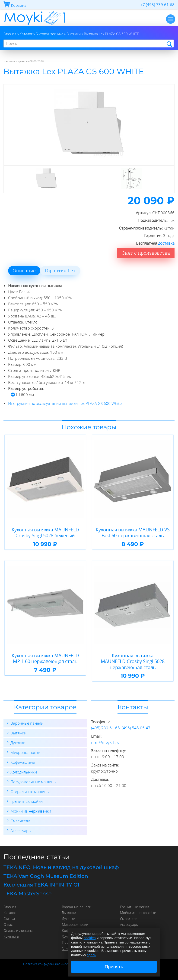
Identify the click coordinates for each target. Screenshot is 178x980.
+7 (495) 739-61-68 (157, 5)
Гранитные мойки (27, 801)
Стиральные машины (30, 792)
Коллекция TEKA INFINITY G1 (41, 885)
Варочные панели (27, 723)
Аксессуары (21, 831)
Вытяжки (18, 733)
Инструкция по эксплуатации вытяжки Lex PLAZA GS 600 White (65, 403)
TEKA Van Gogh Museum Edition (46, 876)
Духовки (18, 743)
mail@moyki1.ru (105, 742)
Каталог (10, 913)
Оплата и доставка (19, 930)
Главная (10, 907)
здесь (92, 955)
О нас (8, 924)
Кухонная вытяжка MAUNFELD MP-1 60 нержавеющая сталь (45, 658)
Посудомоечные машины (33, 782)
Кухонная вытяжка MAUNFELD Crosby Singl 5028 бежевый (45, 533)
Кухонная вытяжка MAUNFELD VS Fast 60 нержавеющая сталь (133, 533)
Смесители (20, 821)
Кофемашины (23, 762)
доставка (166, 243)
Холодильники (24, 772)
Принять (114, 967)
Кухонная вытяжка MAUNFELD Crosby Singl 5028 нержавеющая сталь (133, 662)
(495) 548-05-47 (136, 728)
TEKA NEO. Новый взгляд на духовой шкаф (61, 867)
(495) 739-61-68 (105, 728)
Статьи (9, 919)
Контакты (11, 936)
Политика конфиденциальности (47, 964)
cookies (90, 938)
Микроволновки (25, 752)
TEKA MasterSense (27, 894)
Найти (169, 44)
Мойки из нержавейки (31, 811)
